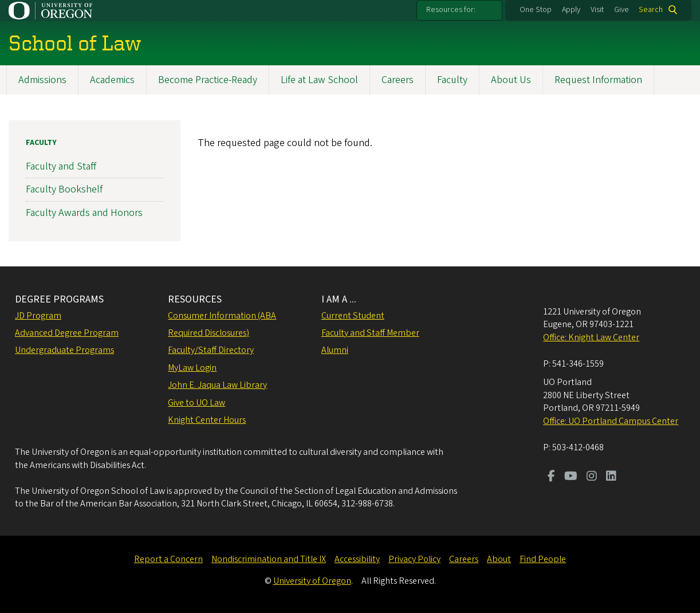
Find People (543, 559)
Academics (112, 80)
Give (622, 10)
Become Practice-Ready (208, 80)
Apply (571, 10)
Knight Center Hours (207, 420)
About (499, 559)
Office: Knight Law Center (591, 337)
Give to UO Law (196, 403)
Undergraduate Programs (64, 350)
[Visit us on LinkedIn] (611, 477)
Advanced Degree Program (67, 333)
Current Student (353, 316)
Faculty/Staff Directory (211, 350)
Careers (398, 80)
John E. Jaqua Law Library (217, 385)
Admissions (42, 80)
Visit (597, 10)
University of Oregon (312, 581)
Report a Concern (168, 559)
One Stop (536, 10)
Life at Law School (319, 80)
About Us (511, 80)
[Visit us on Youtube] (571, 477)
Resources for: (451, 10)
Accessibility (357, 559)
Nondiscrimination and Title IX (269, 559)
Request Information (598, 80)
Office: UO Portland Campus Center (611, 421)
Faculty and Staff (61, 166)
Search (651, 10)
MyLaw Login (192, 368)
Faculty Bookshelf (64, 189)
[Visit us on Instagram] (592, 477)
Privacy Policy (414, 559)
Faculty (452, 80)
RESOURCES (195, 299)
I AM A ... (339, 299)
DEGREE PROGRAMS (59, 299)
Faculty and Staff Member (370, 333)
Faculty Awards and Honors (84, 212)
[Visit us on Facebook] (551, 477)
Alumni (335, 350)
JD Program (38, 316)
